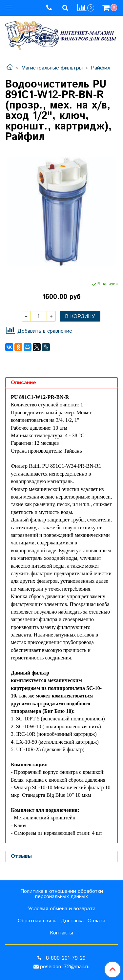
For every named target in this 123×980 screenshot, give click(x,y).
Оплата (96, 921)
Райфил (101, 68)
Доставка (72, 921)
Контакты (61, 933)
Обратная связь (37, 921)
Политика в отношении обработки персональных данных (62, 894)
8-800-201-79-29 (65, 958)
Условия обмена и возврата (62, 909)
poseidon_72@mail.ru (65, 967)
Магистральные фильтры (52, 68)
